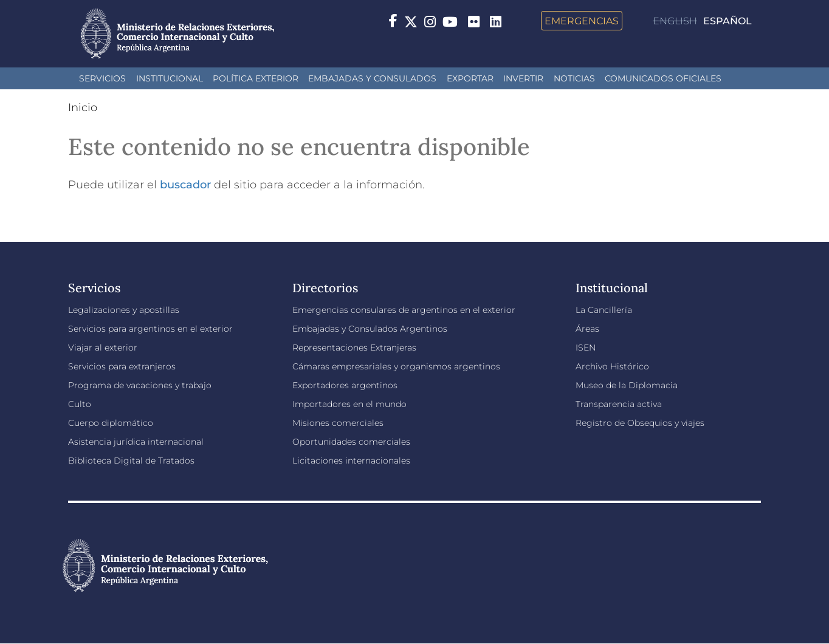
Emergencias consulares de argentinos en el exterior (404, 310)
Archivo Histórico (612, 366)
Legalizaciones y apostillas (124, 310)
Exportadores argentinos (345, 385)
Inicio (83, 108)
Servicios (102, 78)
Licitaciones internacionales (351, 461)
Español (728, 21)
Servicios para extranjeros (122, 366)
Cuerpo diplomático (111, 423)
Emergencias (582, 21)
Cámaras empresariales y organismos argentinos (396, 366)
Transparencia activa (619, 404)
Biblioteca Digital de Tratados (131, 461)
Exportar (470, 78)
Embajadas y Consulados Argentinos (370, 329)
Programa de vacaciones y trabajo (140, 385)
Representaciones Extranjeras (354, 348)
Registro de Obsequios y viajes (640, 423)
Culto (80, 404)
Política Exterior (256, 78)
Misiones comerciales (338, 423)
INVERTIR (523, 78)
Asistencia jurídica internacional (136, 442)
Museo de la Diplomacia (627, 385)
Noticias (574, 78)
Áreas (587, 329)
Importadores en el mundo (349, 404)
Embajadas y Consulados (372, 78)
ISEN (586, 348)
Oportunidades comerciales (351, 442)
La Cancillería (604, 310)
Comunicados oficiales (663, 78)
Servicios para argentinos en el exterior (150, 329)
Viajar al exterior (103, 348)
